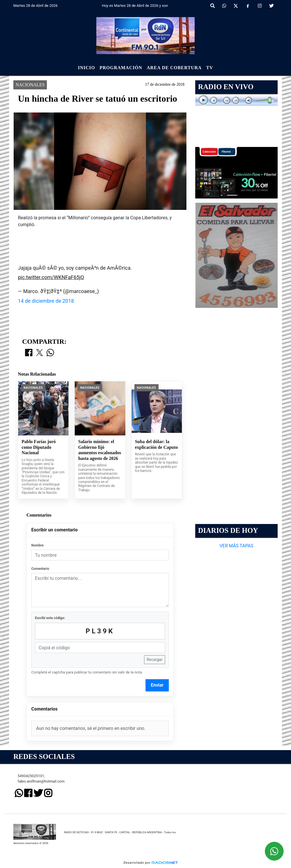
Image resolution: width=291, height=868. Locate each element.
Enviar (157, 685)
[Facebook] (248, 6)
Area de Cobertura (174, 68)
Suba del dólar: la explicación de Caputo (156, 444)
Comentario (40, 569)
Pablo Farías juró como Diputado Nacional (39, 447)
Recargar (155, 660)
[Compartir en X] (40, 353)
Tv (210, 68)
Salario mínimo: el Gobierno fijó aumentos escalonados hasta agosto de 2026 (100, 450)
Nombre (37, 545)
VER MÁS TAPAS (236, 546)
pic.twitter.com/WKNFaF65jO (51, 277)
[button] (213, 6)
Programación (121, 68)
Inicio (86, 68)
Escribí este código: (50, 618)
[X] (236, 6)
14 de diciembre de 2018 (46, 301)
